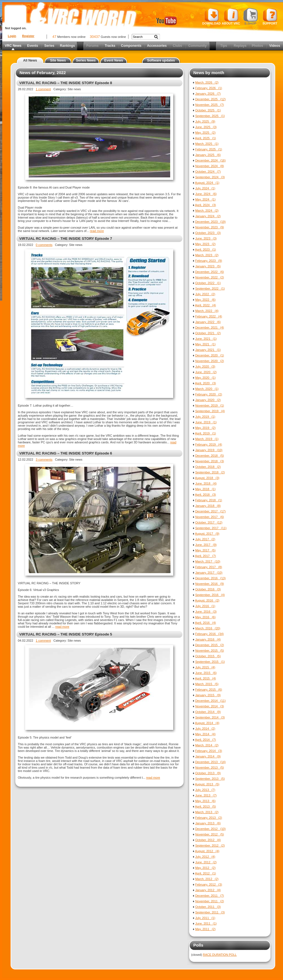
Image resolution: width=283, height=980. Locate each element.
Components (131, 46)
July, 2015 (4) (205, 667)
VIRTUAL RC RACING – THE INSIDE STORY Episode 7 (66, 239)
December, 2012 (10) (210, 829)
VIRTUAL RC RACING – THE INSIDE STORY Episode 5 (66, 634)
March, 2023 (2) (207, 255)
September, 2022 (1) (210, 289)
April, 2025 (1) (205, 138)
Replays (240, 46)
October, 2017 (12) (209, 522)
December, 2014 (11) (210, 701)
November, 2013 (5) (210, 768)
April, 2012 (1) (205, 873)
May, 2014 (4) (205, 734)
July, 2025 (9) (205, 121)
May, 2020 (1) (205, 378)
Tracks (110, 46)
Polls (198, 945)
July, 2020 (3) (205, 366)
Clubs (177, 46)
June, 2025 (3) (206, 127)
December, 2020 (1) (210, 355)
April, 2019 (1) (205, 433)
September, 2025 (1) (210, 116)
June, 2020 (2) (206, 372)
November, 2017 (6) (210, 517)
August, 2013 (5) (207, 784)
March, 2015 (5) (207, 684)
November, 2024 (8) (210, 166)
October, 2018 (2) (208, 467)
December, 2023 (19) (210, 222)
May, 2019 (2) (205, 428)
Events (32, 46)
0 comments (44, 245)
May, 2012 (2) (205, 868)
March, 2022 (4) (207, 311)
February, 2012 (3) (209, 884)
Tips (224, 46)
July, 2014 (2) (205, 729)
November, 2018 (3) (210, 461)
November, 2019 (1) (210, 405)
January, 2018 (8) (208, 506)
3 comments (44, 460)
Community (197, 46)
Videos (275, 46)
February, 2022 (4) (209, 316)
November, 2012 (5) (210, 834)
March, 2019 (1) (207, 439)
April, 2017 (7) (205, 556)
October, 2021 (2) (208, 333)
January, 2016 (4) (208, 639)
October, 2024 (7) (208, 172)
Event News (114, 60)
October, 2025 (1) (208, 110)
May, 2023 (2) (205, 244)
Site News (58, 60)
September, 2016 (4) (210, 595)
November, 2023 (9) (210, 227)
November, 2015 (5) (210, 651)
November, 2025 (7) (210, 105)
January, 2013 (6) (208, 823)
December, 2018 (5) (210, 456)
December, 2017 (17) (210, 511)
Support (270, 16)
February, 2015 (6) (209, 690)
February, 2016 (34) (210, 634)
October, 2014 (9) (208, 712)
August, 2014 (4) (207, 723)
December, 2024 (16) (210, 160)
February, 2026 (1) (209, 88)
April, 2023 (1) (205, 250)
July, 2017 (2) (205, 539)
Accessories (157, 46)
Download (211, 16)
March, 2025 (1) (207, 144)
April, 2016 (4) (205, 623)
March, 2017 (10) (208, 561)
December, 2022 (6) (210, 272)
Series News (86, 60)
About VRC (231, 16)
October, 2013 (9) (208, 773)
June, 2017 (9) (206, 545)
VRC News (13, 46)
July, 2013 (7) (205, 790)
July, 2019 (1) (205, 417)
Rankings (67, 46)
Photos (258, 46)
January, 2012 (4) (208, 890)
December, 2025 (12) (210, 99)
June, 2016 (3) (206, 612)
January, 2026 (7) (208, 94)
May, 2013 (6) (205, 801)
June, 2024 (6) (206, 194)
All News (30, 60)
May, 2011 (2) (205, 929)
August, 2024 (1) (207, 183)
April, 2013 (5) (205, 807)
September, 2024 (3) (210, 177)
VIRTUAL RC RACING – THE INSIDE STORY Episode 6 (66, 453)
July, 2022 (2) (205, 294)
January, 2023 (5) (208, 266)
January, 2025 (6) (208, 155)
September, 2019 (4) (210, 411)
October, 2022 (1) (208, 283)
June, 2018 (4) (206, 483)
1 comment (43, 89)
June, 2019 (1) (206, 422)
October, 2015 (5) (208, 656)
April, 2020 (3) (205, 383)
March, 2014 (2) (207, 745)
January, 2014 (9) (208, 756)
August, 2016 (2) (207, 600)
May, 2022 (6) (205, 300)
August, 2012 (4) (207, 851)
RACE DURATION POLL (220, 955)
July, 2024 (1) (205, 188)
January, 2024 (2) (208, 216)
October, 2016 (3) (208, 589)
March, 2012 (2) (207, 879)
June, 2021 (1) (206, 339)
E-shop (251, 16)
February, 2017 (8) (209, 567)
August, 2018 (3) (207, 478)
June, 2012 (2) (206, 862)
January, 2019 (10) (209, 450)
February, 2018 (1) (209, 500)
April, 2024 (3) (205, 205)
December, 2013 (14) (210, 762)
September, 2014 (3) (210, 717)
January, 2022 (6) (208, 322)
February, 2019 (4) (209, 444)
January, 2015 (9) (208, 695)
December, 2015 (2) (210, 645)
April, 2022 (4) (205, 305)
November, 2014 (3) (210, 706)
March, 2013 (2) (207, 812)
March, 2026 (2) (207, 82)
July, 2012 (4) (205, 857)
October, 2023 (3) (208, 233)
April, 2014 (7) (205, 740)
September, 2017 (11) (211, 528)
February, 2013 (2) (209, 818)
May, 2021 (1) (205, 344)
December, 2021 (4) (210, 328)
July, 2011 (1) (205, 918)
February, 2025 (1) (209, 149)
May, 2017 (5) (205, 550)
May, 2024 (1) (205, 199)
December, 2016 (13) (210, 578)
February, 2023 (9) (209, 261)
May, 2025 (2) (205, 133)
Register (28, 36)
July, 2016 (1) (205, 606)
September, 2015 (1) (210, 662)
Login (12, 36)
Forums (92, 46)
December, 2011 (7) (210, 896)
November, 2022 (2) (210, 277)
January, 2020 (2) (208, 400)
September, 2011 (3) (210, 912)
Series (49, 46)
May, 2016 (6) (205, 617)
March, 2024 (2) (207, 211)
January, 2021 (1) (208, 350)
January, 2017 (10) (209, 573)
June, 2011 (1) (206, 923)
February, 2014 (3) (209, 751)
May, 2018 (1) (205, 489)
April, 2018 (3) (205, 495)
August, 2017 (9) (207, 534)
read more (97, 231)
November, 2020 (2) (210, 361)
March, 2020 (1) (207, 389)
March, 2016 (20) (208, 628)
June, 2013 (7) (206, 795)
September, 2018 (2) (210, 472)
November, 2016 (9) (210, 584)
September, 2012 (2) (210, 845)
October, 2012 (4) (208, 840)
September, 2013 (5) (210, 779)
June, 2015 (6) (206, 673)
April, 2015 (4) (205, 678)
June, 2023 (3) (206, 238)
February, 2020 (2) (209, 394)
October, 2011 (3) (208, 907)
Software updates (161, 60)
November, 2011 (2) (210, 901)
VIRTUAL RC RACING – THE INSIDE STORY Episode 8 (66, 83)
